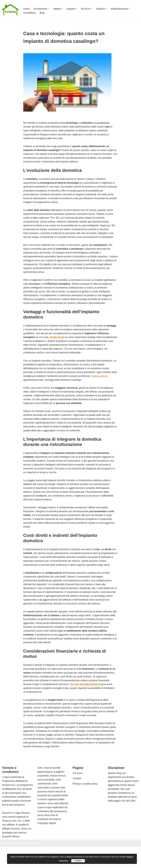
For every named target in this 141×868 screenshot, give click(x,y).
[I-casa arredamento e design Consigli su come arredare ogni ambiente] (10, 11)
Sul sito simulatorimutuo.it (87, 704)
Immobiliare (30, 13)
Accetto (78, 861)
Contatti (77, 800)
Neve (5, 864)
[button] (49, 9)
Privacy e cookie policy (85, 805)
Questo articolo (108, 386)
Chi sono (77, 794)
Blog (42, 13)
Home (27, 9)
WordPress (30, 864)
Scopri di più (71, 346)
